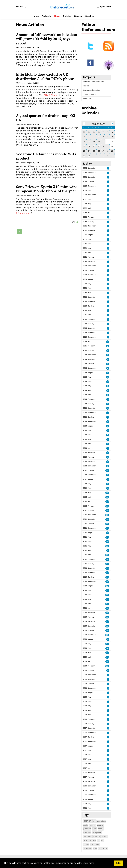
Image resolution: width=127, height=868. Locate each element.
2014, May (87, 386)
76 (108, 422)
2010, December (89, 568)
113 (107, 506)
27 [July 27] (89, 132)
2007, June (87, 755)
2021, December (89, 226)
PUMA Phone (51, 95)
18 (108, 346)
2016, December (89, 297)
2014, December (89, 355)
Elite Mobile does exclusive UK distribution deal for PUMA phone (45, 77)
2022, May (87, 204)
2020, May (87, 293)
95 (108, 457)
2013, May (87, 439)
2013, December (89, 408)
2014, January (89, 404)
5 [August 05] (99, 137)
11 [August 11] (94, 142)
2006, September (90, 795)
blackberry (87, 836)
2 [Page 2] (26, 232)
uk (94, 821)
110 (107, 502)
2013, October (89, 417)
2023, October (89, 181)
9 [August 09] (84, 142)
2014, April (87, 390)
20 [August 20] (103, 146)
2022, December (89, 195)
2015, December (89, 328)
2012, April (87, 497)
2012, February (89, 506)
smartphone (97, 832)
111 (107, 586)
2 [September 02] (99, 156)
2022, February (89, 217)
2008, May (87, 706)
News (57, 16)
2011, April (87, 550)
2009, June (87, 648)
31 (108, 373)
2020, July (87, 284)
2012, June (87, 488)
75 (108, 431)
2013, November (89, 413)
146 (107, 626)
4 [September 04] (108, 156)
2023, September (90, 186)
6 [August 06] (103, 137)
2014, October (89, 364)
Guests (78, 16)
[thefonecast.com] (62, 6)
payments (87, 829)
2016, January (89, 324)
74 (108, 444)
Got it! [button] (118, 863)
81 (108, 462)
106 (107, 515)
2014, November (89, 359)
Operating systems (90, 94)
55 (108, 391)
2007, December (89, 728)
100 (107, 497)
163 (107, 662)
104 (107, 608)
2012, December (89, 462)
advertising (88, 849)
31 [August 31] (89, 156)
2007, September (90, 741)
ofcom (105, 849)
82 (108, 551)
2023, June (87, 190)
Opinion (67, 16)
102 (107, 471)
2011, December (89, 515)
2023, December (89, 173)
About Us (89, 16)
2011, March (88, 555)
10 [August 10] (89, 142)
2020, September (90, 275)
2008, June (87, 702)
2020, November (89, 266)
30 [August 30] (84, 156)
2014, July (87, 377)
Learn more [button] (88, 863)
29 (108, 670)
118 (107, 568)
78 (108, 399)
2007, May (87, 759)
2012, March (88, 501)
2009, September (90, 635)
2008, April (87, 710)
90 (108, 533)
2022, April (87, 208)
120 (107, 542)
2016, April (87, 315)
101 (107, 555)
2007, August (88, 746)
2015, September (90, 337)
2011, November (89, 519)
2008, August (88, 693)
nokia (95, 829)
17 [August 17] (89, 146)
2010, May (87, 599)
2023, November (89, 177)
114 (107, 599)
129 (107, 511)
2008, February (89, 719)
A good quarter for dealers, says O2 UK (46, 118)
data (95, 849)
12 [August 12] (99, 142)
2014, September (90, 368)
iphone (86, 844)
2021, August (88, 235)
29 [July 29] (99, 132)
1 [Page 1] (19, 232)
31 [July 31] (108, 132)
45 (108, 359)
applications (101, 821)
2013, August (88, 426)
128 (107, 595)
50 (108, 382)
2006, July (87, 804)
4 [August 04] (94, 137)
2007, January (89, 777)
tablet (97, 844)
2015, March (88, 342)
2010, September (90, 582)
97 (108, 453)
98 (108, 475)
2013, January (89, 457)
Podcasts (47, 16)
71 (108, 417)
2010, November (89, 573)
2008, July (87, 697)
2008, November (89, 679)
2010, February (89, 613)
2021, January (89, 257)
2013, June (87, 435)
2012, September (90, 475)
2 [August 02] (84, 137)
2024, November (89, 168)
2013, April (87, 444)
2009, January (89, 670)
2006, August (88, 799)
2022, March (88, 213)
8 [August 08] (112, 137)
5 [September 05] (112, 156)
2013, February (89, 453)
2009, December (89, 621)
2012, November (89, 466)
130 (107, 524)
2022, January (89, 222)
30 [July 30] (103, 132)
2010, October (89, 577)
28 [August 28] (108, 151)
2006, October (89, 790)
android (100, 825)
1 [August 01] (112, 132)
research (93, 825)
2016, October (89, 306)
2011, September (90, 528)
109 (107, 519)
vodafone (96, 836)
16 (108, 342)
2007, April (87, 764)
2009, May (87, 653)
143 (107, 617)
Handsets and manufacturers (93, 82)
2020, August (88, 279)
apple (86, 825)
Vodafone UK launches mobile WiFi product (46, 156)
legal (85, 840)
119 (107, 528)
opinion (87, 821)
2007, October (89, 737)
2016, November (89, 301)
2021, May (87, 248)
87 (108, 466)
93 (108, 639)
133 (107, 493)
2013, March (88, 448)
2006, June (87, 808)
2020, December (89, 262)
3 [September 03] (103, 156)
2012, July (87, 484)
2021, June (87, 244)
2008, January (89, 724)
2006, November (89, 786)
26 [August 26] (99, 151)
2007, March (88, 768)
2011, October (89, 524)
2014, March (88, 395)
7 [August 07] (108, 137)
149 (107, 631)
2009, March (88, 661)
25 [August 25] (94, 151)
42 (108, 368)
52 (108, 386)
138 (107, 560)
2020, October (89, 270)
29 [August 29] (112, 151)
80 (108, 488)
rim (100, 849)
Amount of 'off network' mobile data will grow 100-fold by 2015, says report (47, 39)
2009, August (88, 639)
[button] (21, 7)
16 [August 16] (84, 146)
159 (107, 644)
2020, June (87, 288)
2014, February (89, 399)
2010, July (87, 590)
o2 (98, 840)
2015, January (89, 350)
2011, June (87, 541)
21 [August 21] (108, 146)
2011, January (89, 564)
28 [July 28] (94, 132)
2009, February (89, 666)
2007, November (89, 733)
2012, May (87, 493)
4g (102, 840)
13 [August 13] (103, 142)
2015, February (89, 346)
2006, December (89, 781)
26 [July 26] (84, 132)
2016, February (89, 319)
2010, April (87, 604)
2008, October (89, 684)
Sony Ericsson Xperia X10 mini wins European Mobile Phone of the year (47, 189)
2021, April (87, 253)
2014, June (87, 382)
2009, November (89, 626)
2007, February (89, 773)
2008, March (88, 715)
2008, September (90, 688)
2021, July (87, 239)
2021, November (89, 230)
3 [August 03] (89, 137)
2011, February (89, 559)
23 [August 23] (84, 151)
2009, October (89, 630)
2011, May (87, 546)
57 (108, 426)
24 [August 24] (89, 151)
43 (108, 377)
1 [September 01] (94, 156)
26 (108, 351)
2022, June (87, 199)
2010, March (88, 608)
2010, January (89, 617)
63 (108, 395)
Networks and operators (91, 90)
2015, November (89, 333)
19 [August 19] (99, 146)
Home (36, 16)
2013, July (87, 430)
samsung (87, 832)
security (105, 836)
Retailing (86, 86)
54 (108, 364)
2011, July (87, 537)
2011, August (88, 533)
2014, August (88, 373)
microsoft (92, 840)
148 (107, 635)
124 (107, 537)
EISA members (24, 213)
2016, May (87, 310)
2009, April (87, 657)
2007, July (87, 750)
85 (108, 404)
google (101, 829)
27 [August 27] (103, 151)
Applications (87, 99)
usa (92, 844)
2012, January (89, 510)
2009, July (87, 644)
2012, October (89, 470)
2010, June (87, 595)
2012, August (88, 479)
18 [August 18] (94, 146)
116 (107, 564)
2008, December (89, 675)
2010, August (88, 586)
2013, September (90, 421)
